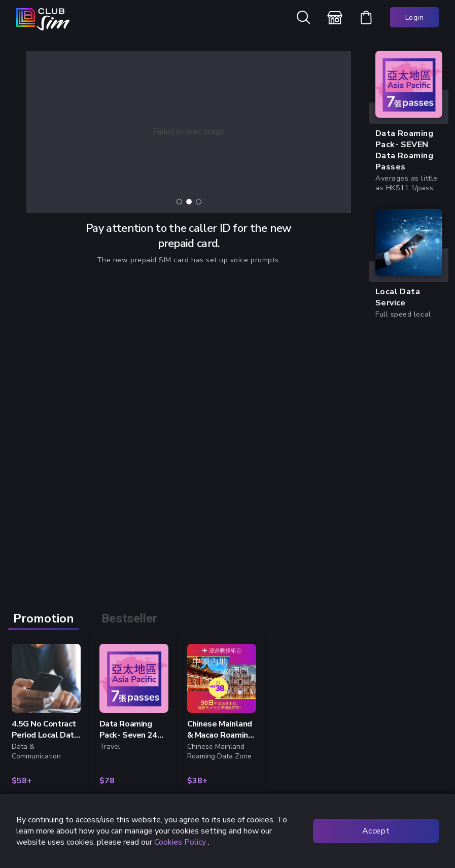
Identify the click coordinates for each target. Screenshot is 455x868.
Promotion (44, 618)
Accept (376, 831)
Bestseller (129, 618)
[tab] (179, 202)
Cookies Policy (179, 842)
